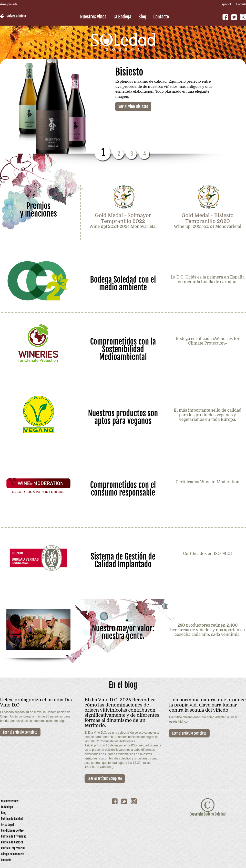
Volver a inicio (16, 16)
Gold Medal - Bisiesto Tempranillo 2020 (208, 218)
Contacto (161, 17)
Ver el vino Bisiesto (133, 106)
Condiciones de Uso (12, 831)
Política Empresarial (13, 848)
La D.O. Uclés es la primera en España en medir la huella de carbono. (208, 280)
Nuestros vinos (93, 17)
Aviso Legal (7, 825)
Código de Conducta (13, 854)
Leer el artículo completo (20, 732)
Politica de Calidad (12, 819)
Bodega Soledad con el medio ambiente (123, 283)
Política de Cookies (12, 842)
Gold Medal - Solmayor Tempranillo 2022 (123, 218)
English (241, 4)
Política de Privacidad (14, 836)
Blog (142, 17)
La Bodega (122, 17)
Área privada (9, 4)
